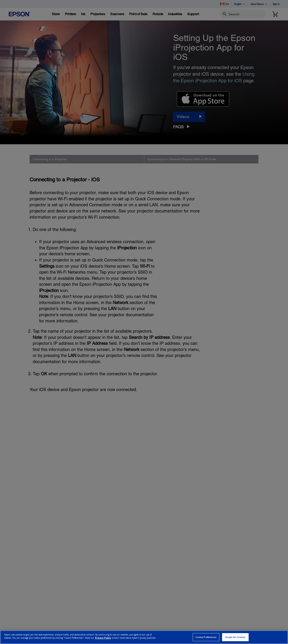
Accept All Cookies (235, 637)
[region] (144, 637)
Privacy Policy (103, 638)
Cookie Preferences (206, 637)
